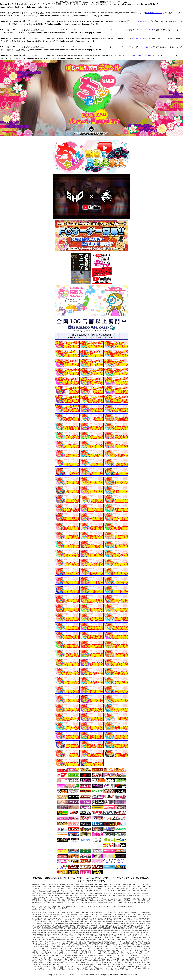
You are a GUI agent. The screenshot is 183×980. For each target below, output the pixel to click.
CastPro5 (132, 975)
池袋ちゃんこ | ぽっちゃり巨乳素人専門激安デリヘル (79, 975)
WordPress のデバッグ (154, 13)
